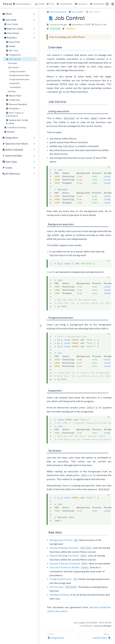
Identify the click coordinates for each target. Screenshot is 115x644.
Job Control (13, 59)
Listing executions (18, 71)
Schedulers (13, 109)
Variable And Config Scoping (17, 122)
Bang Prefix (13, 42)
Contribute (97, 4)
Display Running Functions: (71, 546)
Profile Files (13, 100)
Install (40, 4)
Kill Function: (63, 585)
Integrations (14, 55)
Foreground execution (19, 79)
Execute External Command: (69, 562)
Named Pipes (14, 96)
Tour (50, 4)
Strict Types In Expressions (15, 114)
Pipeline (9, 132)
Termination (15, 87)
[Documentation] (23, 4)
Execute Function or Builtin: (69, 565)
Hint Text (12, 51)
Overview (12, 63)
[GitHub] (107, 4)
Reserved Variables (17, 104)
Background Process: (64, 539)
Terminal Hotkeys (59, 592)
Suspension (15, 83)
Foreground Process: (63, 577)
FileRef (11, 46)
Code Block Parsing (15, 128)
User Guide (11, 24)
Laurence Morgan (59, 24)
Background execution (20, 75)
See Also (12, 91)
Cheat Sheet (64, 4)
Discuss (81, 4)
